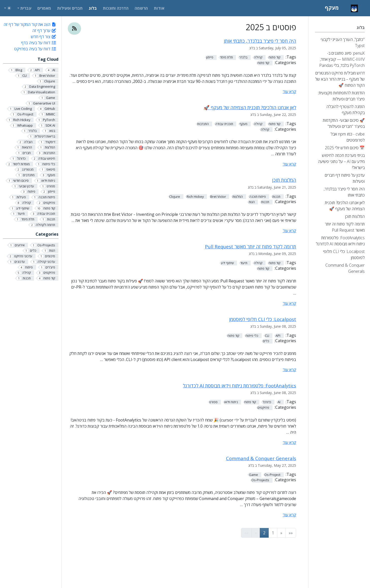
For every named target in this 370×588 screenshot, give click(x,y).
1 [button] (273, 533)
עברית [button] (26, 8)
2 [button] (264, 533)
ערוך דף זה (44, 31)
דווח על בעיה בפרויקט (35, 49)
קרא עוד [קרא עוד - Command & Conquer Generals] (289, 515)
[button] (291, 533)
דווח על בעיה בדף (39, 43)
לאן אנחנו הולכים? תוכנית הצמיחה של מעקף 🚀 (250, 107)
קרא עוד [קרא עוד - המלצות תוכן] (289, 231)
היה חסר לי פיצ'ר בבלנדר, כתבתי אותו (260, 41)
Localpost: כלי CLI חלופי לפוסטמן (263, 319)
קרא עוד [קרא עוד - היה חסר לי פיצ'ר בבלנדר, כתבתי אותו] (289, 92)
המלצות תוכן (284, 180)
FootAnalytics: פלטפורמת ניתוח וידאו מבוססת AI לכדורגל (239, 386)
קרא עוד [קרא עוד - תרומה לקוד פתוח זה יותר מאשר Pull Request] (289, 303)
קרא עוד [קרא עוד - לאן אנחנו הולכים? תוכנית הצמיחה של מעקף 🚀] (289, 164)
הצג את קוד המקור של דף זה (30, 24)
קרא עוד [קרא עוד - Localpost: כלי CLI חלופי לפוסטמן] (289, 370)
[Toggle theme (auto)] (8, 8)
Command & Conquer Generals (261, 458)
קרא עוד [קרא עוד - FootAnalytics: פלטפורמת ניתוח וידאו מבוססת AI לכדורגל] (289, 442)
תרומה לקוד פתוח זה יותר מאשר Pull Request (251, 246)
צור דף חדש (44, 37)
